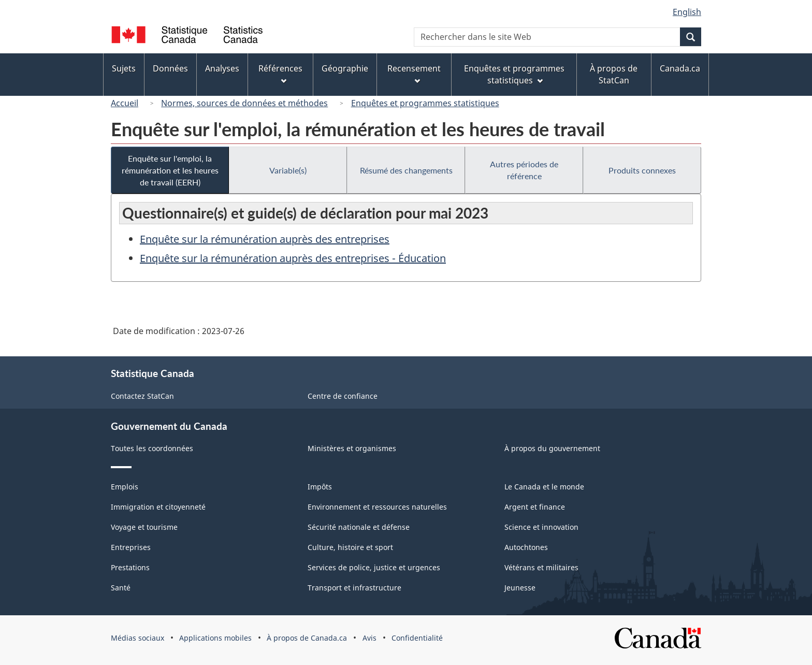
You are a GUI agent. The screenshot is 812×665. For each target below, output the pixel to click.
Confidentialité (417, 638)
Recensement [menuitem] (414, 73)
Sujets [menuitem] (124, 68)
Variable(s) (288, 170)
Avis (369, 638)
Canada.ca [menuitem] (680, 68)
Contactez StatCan (142, 396)
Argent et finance (535, 507)
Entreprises (131, 547)
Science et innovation (541, 527)
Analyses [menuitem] (222, 68)
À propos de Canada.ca (307, 638)
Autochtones (526, 547)
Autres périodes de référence (524, 170)
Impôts (320, 487)
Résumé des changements (406, 170)
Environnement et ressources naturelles (377, 507)
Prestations (130, 567)
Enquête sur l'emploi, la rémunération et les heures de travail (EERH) (170, 170)
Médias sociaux (137, 638)
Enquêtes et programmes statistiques (425, 103)
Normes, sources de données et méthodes (244, 103)
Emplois (125, 487)
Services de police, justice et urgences (374, 567)
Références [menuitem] (280, 73)
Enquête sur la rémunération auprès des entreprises (265, 239)
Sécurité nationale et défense (359, 527)
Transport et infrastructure (354, 588)
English (687, 12)
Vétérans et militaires (541, 567)
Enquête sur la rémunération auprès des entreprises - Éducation (293, 258)
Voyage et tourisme (144, 527)
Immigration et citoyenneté (158, 507)
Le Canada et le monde (544, 487)
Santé (121, 588)
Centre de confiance (343, 396)
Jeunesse (520, 588)
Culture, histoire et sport (350, 547)
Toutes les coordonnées (152, 448)
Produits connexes (642, 170)
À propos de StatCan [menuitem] (614, 74)
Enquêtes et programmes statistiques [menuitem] (514, 74)
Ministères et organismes (352, 448)
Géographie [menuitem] (345, 68)
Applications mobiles (215, 638)
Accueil (125, 103)
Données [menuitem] (170, 68)
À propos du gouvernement (552, 448)
